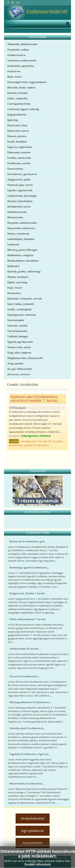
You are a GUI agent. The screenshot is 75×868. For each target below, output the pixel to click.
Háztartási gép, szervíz (20, 185)
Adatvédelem (32, 843)
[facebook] (8, 3)
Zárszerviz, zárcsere (19, 374)
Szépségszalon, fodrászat (22, 315)
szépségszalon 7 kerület (34, 441)
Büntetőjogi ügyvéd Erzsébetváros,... (30, 567)
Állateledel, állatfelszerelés (22, 44)
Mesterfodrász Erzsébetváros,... (27, 784)
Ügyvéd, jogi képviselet (20, 342)
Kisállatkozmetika (17, 212)
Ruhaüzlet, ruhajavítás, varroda (25, 299)
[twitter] (13, 3)
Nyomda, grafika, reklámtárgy (24, 271)
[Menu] (66, 24)
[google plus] (18, 3)
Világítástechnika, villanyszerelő (25, 358)
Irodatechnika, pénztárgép (22, 196)
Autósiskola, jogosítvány (21, 66)
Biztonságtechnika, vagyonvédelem (27, 82)
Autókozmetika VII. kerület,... (25, 649)
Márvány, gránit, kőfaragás (22, 250)
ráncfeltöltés (16, 445)
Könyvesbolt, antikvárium (21, 228)
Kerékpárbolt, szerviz (19, 207)
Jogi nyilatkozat (32, 831)
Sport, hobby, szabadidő (21, 304)
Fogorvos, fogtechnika (20, 147)
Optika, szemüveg (17, 282)
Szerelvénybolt (16, 320)
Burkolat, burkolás (17, 93)
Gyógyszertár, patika (19, 179)
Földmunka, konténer (19, 152)
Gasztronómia (15, 169)
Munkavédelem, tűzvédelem (23, 261)
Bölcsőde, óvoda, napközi (21, 87)
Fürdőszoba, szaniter (19, 163)
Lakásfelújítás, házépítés (21, 239)
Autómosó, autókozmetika (22, 60)
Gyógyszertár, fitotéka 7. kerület (27, 593)
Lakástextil (13, 244)
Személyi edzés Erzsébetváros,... (27, 728)
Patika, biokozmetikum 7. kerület (27, 619)
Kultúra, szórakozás (18, 234)
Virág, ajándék (15, 363)
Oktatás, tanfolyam (18, 277)
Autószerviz (14, 71)
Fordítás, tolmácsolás (19, 158)
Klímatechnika (15, 217)
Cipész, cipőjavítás (18, 98)
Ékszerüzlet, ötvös (17, 125)
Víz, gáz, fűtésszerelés (20, 369)
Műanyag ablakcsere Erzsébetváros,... (30, 702)
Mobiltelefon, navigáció (20, 255)
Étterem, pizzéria (17, 136)
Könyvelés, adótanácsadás (22, 223)
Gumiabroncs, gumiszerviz (22, 174)
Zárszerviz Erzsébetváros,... (25, 676)
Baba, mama (14, 77)
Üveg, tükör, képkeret (19, 353)
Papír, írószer (15, 288)
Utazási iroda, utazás (19, 347)
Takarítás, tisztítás (17, 326)
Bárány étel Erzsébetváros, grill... (28, 541)
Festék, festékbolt (17, 142)
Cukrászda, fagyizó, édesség (23, 109)
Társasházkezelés (17, 331)
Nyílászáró (13, 266)
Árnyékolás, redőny (18, 50)
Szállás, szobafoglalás (20, 309)
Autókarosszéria (16, 55)
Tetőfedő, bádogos (18, 336)
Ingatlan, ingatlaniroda (20, 190)
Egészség (13, 120)
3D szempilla (55, 441)
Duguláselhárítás (17, 115)
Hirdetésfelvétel (32, 818)
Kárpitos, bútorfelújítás (20, 201)
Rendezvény (14, 293)
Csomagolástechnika (19, 104)
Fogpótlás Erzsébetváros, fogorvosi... (30, 754)
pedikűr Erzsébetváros (37, 445)
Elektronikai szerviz (18, 131)
